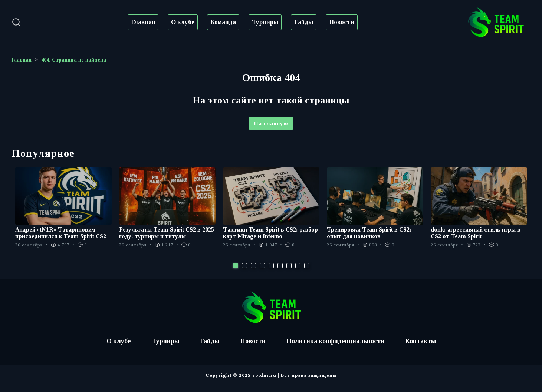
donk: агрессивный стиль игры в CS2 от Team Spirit (476, 233)
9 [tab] (307, 272)
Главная (143, 22)
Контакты (423, 348)
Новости (342, 22)
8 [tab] (298, 272)
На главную (271, 123)
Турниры (265, 22)
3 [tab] (253, 272)
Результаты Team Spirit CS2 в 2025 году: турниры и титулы (167, 233)
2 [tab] (244, 272)
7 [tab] (289, 272)
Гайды (304, 22)
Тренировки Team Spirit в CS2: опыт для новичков (369, 233)
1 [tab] (236, 272)
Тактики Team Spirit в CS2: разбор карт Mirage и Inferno (271, 233)
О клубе (183, 22)
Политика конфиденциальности (336, 348)
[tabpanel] (63, 212)
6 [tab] (280, 272)
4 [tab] (262, 272)
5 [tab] (271, 272)
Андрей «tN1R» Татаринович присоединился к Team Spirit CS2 (61, 233)
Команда (223, 22)
